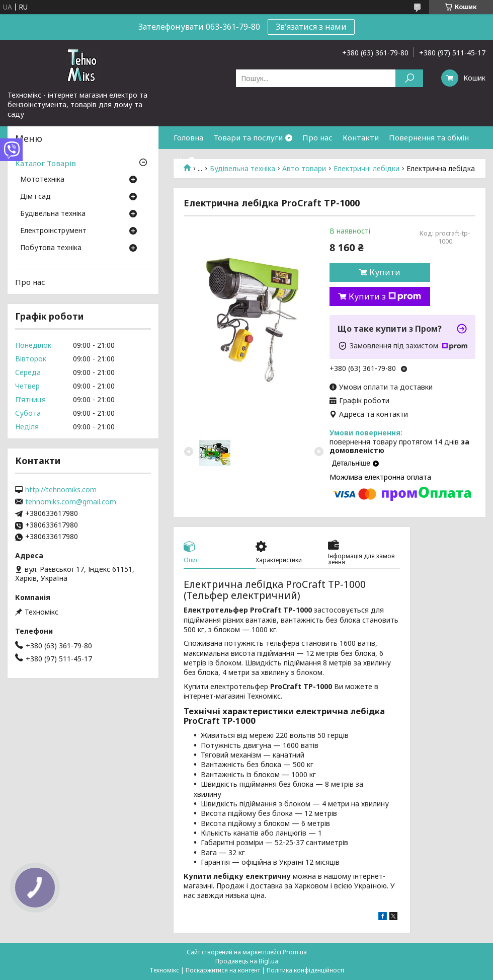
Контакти (361, 137)
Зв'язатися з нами (311, 27)
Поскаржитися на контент (223, 970)
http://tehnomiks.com (61, 490)
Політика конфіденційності (305, 970)
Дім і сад (35, 197)
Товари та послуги (248, 137)
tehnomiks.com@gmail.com (71, 502)
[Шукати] (409, 78)
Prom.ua (295, 952)
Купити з (385, 296)
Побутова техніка (51, 248)
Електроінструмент (53, 231)
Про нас (317, 137)
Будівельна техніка (53, 214)
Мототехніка (42, 180)
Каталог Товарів (46, 163)
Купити (385, 272)
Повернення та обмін (429, 137)
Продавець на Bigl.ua (247, 961)
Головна (188, 137)
